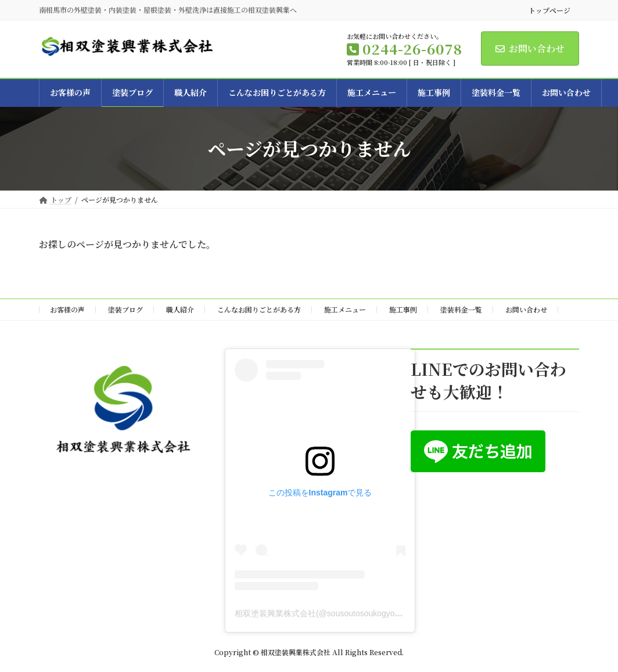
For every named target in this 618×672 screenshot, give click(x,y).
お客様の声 (67, 309)
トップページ (549, 10)
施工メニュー (345, 309)
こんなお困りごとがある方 (259, 309)
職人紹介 (180, 309)
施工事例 (403, 309)
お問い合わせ (530, 48)
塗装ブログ (125, 309)
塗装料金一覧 (461, 309)
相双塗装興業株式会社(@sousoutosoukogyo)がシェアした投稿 (348, 613)
